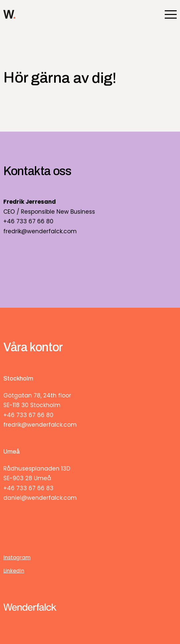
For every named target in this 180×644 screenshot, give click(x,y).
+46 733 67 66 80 (28, 221)
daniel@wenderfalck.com (40, 498)
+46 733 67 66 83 (28, 488)
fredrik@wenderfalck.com (40, 231)
